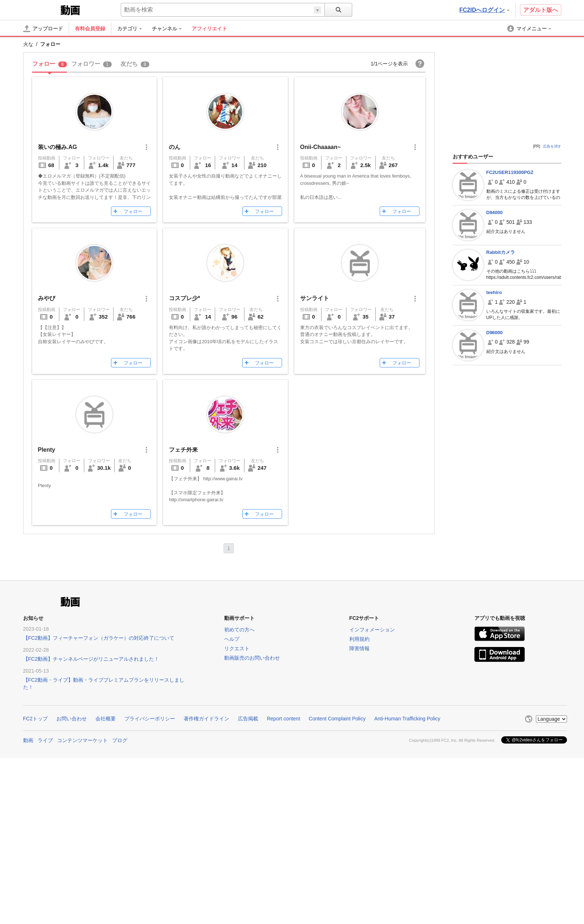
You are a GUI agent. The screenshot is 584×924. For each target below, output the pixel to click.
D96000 (495, 333)
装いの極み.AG (57, 147)
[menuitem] (133, 29)
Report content (284, 719)
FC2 (41, 9)
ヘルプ (232, 639)
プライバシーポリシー (150, 719)
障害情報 (359, 648)
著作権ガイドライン (206, 719)
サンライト (315, 298)
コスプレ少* (184, 298)
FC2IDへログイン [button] (484, 10)
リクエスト (237, 648)
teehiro (494, 292)
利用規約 (359, 639)
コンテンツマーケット (82, 740)
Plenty (47, 450)
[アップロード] (43, 29)
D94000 (495, 212)
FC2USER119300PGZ (510, 172)
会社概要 (106, 719)
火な (28, 44)
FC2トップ (35, 719)
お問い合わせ (72, 719)
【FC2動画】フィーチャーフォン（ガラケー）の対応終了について (99, 638)
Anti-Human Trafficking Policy (407, 719)
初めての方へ (239, 630)
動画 (28, 740)
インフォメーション (372, 630)
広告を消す (552, 146)
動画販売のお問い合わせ (252, 658)
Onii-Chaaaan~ (320, 147)
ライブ (45, 740)
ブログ (120, 740)
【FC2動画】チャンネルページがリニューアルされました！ (91, 659)
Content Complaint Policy (337, 719)
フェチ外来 (183, 450)
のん (175, 147)
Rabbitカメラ (501, 252)
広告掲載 (248, 719)
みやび (47, 298)
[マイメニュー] (530, 29)
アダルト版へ (541, 10)
